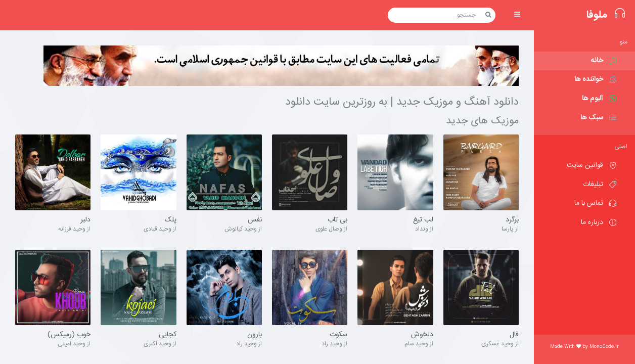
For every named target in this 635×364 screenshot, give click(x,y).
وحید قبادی (157, 229)
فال (514, 335)
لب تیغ (423, 220)
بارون (255, 335)
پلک (171, 220)
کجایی (168, 335)
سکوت (338, 335)
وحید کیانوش (241, 229)
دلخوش (422, 335)
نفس (255, 220)
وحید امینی (72, 344)
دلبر (85, 220)
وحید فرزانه (72, 229)
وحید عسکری (497, 344)
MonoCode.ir (604, 347)
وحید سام (416, 344)
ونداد (422, 229)
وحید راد (332, 344)
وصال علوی (329, 229)
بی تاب (337, 220)
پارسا (508, 229)
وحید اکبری (157, 344)
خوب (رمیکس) (69, 335)
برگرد (512, 220)
